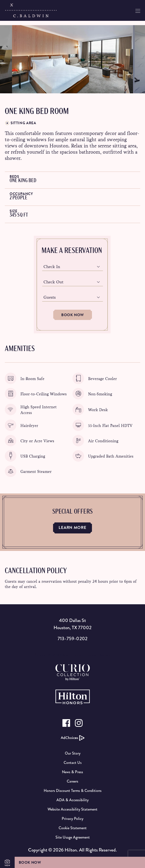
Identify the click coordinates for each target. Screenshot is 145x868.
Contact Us (73, 763)
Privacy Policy (72, 819)
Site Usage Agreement (73, 837)
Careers (72, 781)
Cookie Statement (73, 828)
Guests (50, 297)
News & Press (72, 772)
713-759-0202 (72, 639)
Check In (52, 267)
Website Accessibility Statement (72, 809)
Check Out (53, 282)
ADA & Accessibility (72, 800)
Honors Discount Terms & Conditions (73, 791)
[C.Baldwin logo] (31, 11)
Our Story (73, 753)
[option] (72, 59)
